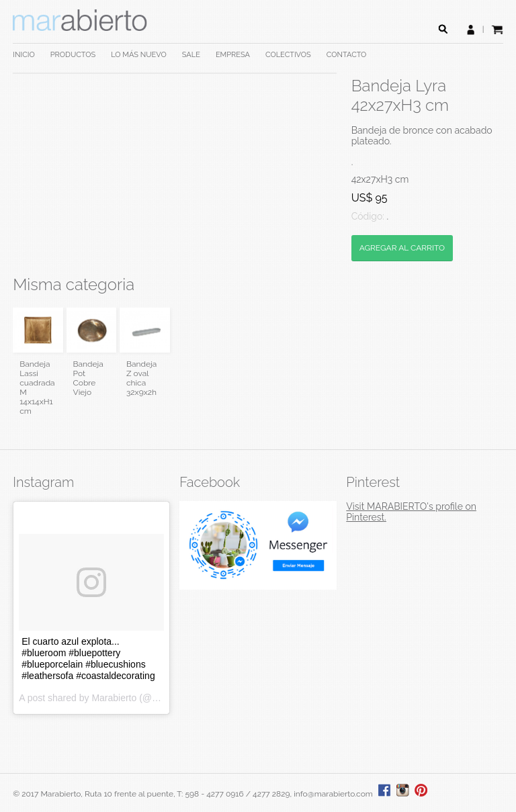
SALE (191, 55)
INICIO (24, 55)
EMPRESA (233, 55)
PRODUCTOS (73, 55)
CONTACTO (347, 55)
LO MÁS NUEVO (139, 55)
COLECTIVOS (288, 55)
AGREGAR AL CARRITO (402, 248)
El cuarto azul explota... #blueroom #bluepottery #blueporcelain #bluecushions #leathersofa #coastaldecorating (88, 659)
